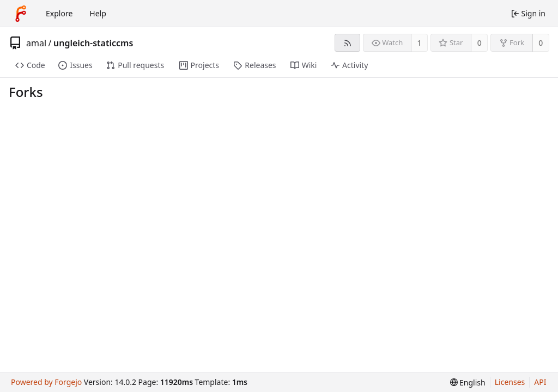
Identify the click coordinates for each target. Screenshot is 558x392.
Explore (59, 13)
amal (36, 43)
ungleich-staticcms (93, 43)
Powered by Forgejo (46, 382)
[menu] (468, 382)
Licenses (510, 382)
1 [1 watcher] (420, 43)
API (540, 382)
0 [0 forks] (541, 43)
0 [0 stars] (480, 43)
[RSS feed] (347, 43)
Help (98, 13)
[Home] (21, 14)
